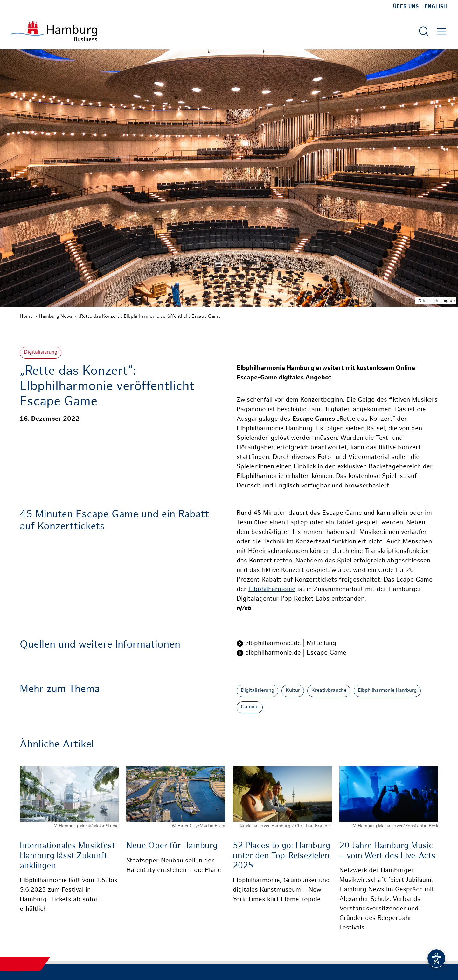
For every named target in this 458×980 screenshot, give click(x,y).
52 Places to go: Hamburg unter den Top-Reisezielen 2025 (281, 856)
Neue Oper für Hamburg (172, 846)
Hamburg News (56, 316)
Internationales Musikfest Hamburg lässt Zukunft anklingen (67, 856)
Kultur (293, 691)
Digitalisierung (41, 353)
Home (26, 316)
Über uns (406, 7)
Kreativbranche (329, 691)
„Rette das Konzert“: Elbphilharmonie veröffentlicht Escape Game (149, 316)
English (436, 7)
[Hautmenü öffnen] (441, 31)
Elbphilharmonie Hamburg (387, 691)
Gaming (250, 707)
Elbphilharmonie (272, 590)
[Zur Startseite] (54, 31)
